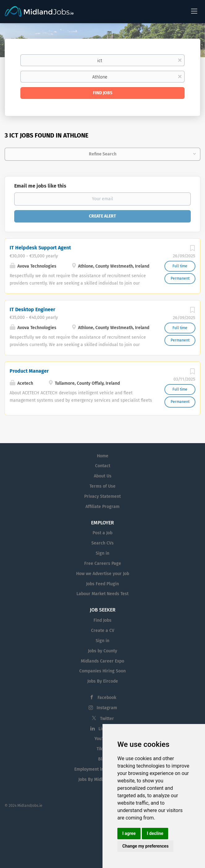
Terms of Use (102, 486)
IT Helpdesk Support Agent (40, 248)
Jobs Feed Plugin (102, 584)
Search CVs (102, 543)
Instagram (107, 708)
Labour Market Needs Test (102, 594)
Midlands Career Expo (102, 661)
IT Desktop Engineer (32, 309)
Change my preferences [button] (145, 846)
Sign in (102, 553)
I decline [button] (155, 833)
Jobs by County (102, 651)
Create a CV (103, 631)
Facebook (107, 698)
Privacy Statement (102, 496)
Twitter (107, 719)
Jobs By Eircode (103, 681)
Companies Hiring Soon (102, 671)
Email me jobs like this (40, 186)
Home (103, 456)
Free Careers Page (103, 563)
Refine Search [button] (103, 154)
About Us (103, 476)
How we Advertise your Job (103, 574)
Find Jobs (103, 93)
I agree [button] (129, 833)
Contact (103, 466)
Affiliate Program (102, 507)
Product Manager (29, 371)
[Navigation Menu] (194, 11)
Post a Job (102, 533)
